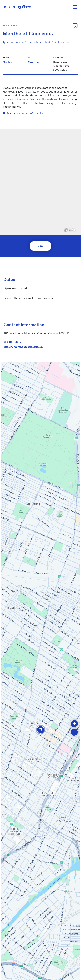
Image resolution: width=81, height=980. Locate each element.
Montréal (8, 62)
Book (41, 246)
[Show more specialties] (73, 42)
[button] (41, 730)
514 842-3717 (12, 342)
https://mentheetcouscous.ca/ (23, 347)
